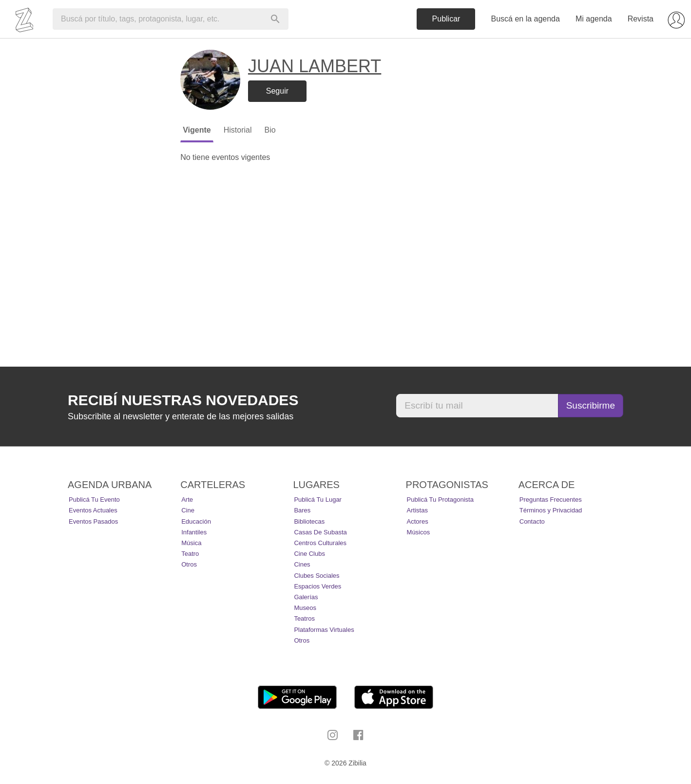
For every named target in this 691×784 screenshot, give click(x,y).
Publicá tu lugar (318, 500)
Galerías (306, 597)
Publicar (446, 19)
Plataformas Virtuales (324, 630)
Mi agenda (594, 19)
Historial (238, 130)
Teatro (190, 554)
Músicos (419, 532)
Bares (302, 510)
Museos (305, 608)
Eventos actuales (93, 510)
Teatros (304, 618)
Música (191, 543)
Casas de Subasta (320, 532)
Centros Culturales (320, 543)
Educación (196, 521)
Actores (418, 521)
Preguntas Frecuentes (551, 500)
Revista (641, 19)
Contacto (532, 521)
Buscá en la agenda (525, 19)
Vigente (197, 130)
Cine (188, 510)
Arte (187, 500)
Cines (302, 564)
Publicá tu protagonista (440, 500)
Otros (189, 564)
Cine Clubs (309, 554)
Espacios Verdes (317, 586)
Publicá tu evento (94, 500)
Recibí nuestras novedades (183, 400)
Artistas (417, 510)
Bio (270, 130)
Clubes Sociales (317, 576)
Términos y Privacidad (551, 510)
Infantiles (194, 532)
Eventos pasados (93, 521)
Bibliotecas (309, 521)
